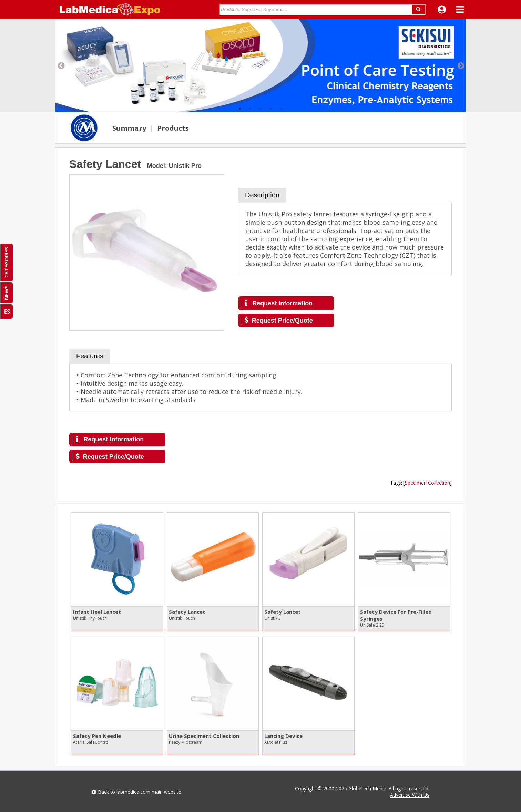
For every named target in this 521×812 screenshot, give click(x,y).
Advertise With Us (410, 795)
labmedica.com (133, 792)
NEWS (6, 293)
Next (460, 65)
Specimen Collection (427, 483)
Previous (61, 65)
